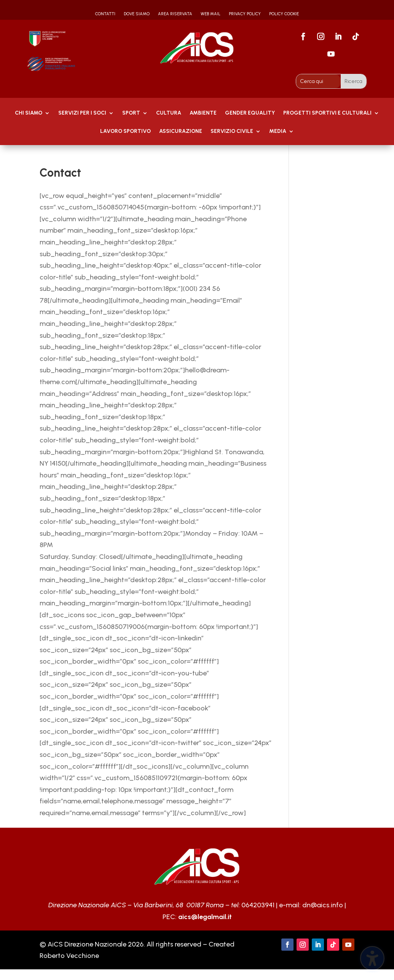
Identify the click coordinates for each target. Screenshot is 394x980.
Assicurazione (181, 132)
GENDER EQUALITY (250, 113)
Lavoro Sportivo (125, 132)
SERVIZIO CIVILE (232, 132)
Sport (131, 113)
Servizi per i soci (82, 113)
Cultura (169, 113)
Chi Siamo (29, 113)
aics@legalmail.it (205, 917)
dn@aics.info (323, 905)
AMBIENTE (203, 113)
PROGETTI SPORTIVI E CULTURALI (327, 113)
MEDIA (278, 132)
